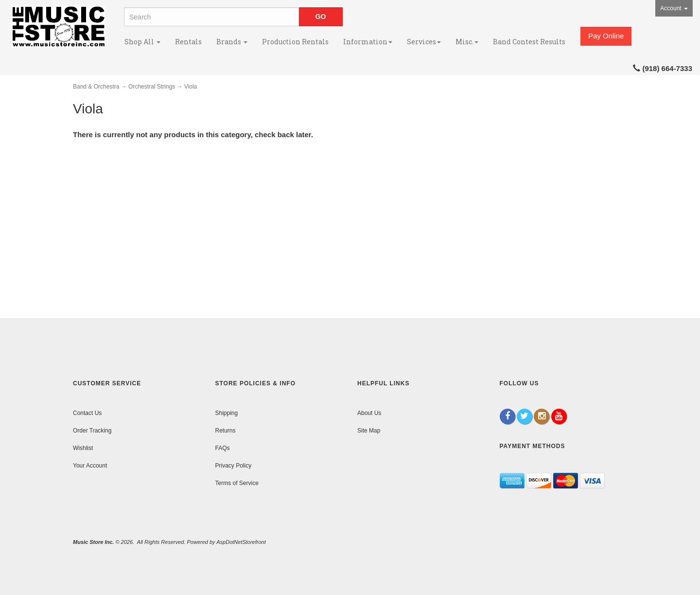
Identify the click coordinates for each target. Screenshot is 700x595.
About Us (369, 413)
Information (368, 42)
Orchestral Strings (152, 87)
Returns (226, 431)
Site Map (369, 431)
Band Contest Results (529, 42)
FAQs (223, 448)
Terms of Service (237, 483)
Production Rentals (295, 42)
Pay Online (606, 36)
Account (674, 8)
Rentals (188, 42)
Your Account (90, 466)
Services (424, 42)
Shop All (142, 42)
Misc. (467, 42)
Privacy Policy (234, 466)
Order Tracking (92, 431)
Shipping (227, 413)
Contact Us (87, 413)
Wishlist (83, 448)
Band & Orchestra (96, 87)
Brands (232, 42)
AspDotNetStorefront (241, 542)
